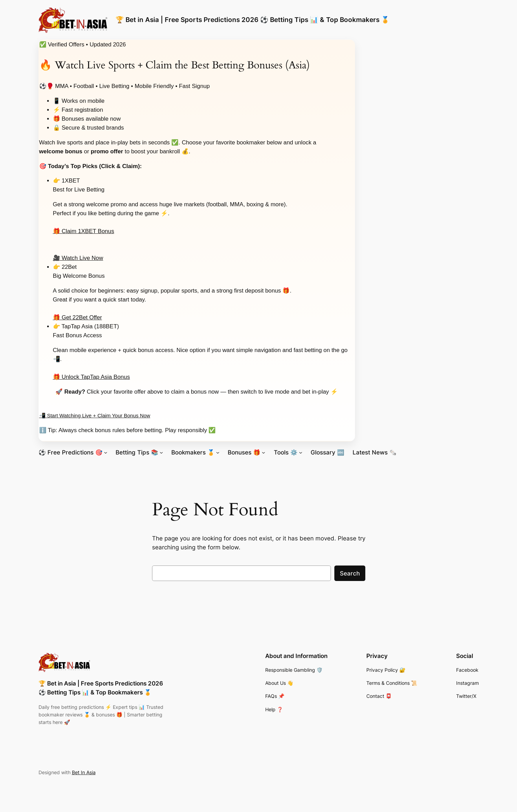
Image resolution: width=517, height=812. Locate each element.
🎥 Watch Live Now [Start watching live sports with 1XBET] (78, 258)
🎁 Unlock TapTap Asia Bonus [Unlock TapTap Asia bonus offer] (91, 377)
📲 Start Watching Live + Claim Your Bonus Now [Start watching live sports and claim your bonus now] (95, 415)
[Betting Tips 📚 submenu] (161, 452)
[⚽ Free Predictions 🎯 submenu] (106, 452)
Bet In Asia (84, 772)
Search (350, 573)
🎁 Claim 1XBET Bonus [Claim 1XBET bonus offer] (84, 231)
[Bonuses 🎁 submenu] (263, 452)
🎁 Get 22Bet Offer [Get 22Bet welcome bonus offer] (78, 317)
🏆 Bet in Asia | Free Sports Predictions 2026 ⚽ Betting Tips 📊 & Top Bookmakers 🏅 (252, 20)
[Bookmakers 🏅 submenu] (218, 452)
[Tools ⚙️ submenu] (301, 452)
